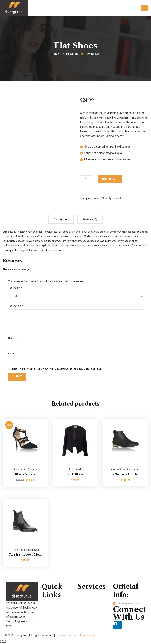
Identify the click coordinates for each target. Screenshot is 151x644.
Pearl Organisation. (83, 635)
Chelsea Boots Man (25, 555)
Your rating (15, 288)
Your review (16, 306)
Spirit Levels (115, 199)
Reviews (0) (90, 219)
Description (61, 219)
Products (72, 54)
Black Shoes (25, 474)
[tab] (61, 219)
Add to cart (110, 179)
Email (12, 354)
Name (12, 338)
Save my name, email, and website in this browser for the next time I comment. (57, 369)
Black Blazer (75, 474)
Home (55, 54)
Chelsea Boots (125, 474)
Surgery (32, 469)
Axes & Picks (100, 199)
